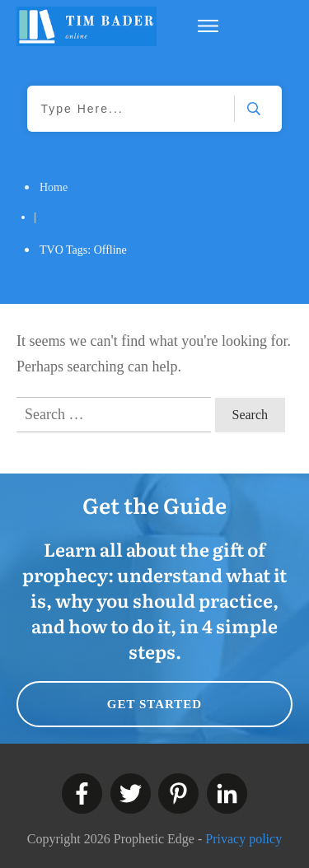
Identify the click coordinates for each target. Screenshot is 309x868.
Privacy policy (243, 839)
